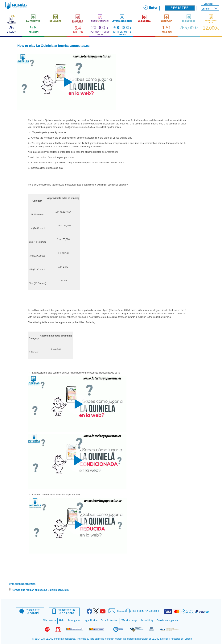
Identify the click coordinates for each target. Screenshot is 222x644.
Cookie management (168, 621)
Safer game (74, 621)
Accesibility (147, 621)
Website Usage (129, 621)
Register (180, 8)
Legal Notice (90, 621)
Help (62, 621)
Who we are (50, 621)
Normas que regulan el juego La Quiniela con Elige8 (40, 590)
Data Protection (109, 621)
